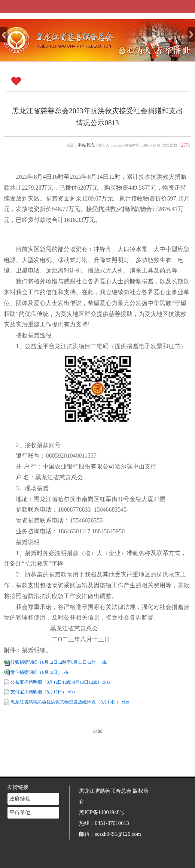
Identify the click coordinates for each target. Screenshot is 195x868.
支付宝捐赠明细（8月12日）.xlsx (43, 692)
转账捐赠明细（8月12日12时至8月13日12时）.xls (59, 662)
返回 (98, 731)
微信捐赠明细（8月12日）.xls (39, 672)
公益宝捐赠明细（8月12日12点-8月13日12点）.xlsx (60, 682)
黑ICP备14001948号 (102, 799)
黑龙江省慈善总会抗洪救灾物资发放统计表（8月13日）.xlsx (70, 702)
